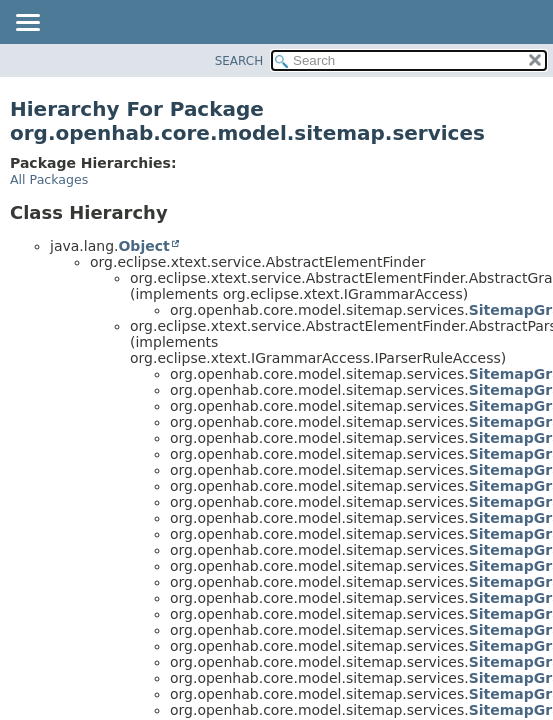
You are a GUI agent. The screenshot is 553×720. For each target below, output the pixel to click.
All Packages (49, 179)
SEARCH (239, 61)
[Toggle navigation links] (27, 24)
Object (143, 246)
